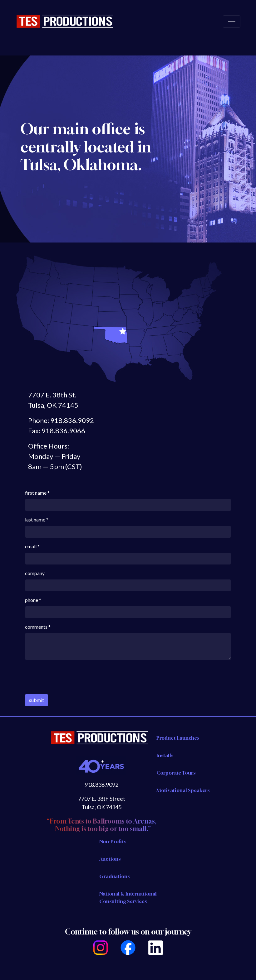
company (35, 573)
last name (35, 519)
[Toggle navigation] (232, 22)
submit (37, 700)
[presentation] (72, 677)
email (31, 546)
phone (32, 600)
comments (36, 627)
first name (36, 493)
